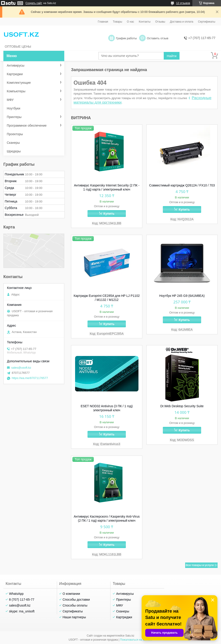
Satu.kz (130, 636)
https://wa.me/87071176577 (30, 378)
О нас (131, 22)
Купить (109, 214)
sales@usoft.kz (21, 368)
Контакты (145, 22)
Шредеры (14, 151)
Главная (103, 22)
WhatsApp (16, 594)
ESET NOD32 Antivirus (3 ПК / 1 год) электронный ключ (107, 408)
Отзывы (160, 22)
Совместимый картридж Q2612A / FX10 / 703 (182, 185)
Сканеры (13, 143)
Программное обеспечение (27, 126)
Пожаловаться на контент (136, 640)
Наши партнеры (74, 617)
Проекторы (15, 134)
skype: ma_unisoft (22, 611)
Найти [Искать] (172, 56)
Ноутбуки (14, 108)
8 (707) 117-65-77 (22, 600)
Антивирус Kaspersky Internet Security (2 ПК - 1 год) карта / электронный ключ (107, 187)
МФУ (10, 100)
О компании (71, 594)
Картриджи (15, 74)
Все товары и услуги (200, 565)
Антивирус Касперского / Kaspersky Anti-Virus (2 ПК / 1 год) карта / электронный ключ (107, 518)
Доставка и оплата (182, 22)
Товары (117, 22)
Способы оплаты (75, 605)
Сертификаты (207, 22)
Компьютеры (16, 91)
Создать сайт (34, 3)
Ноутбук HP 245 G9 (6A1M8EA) (182, 296)
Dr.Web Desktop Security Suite (182, 406)
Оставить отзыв (158, 38)
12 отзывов (183, 3)
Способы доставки (76, 600)
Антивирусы (16, 65)
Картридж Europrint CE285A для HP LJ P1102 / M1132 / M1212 (107, 298)
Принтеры (14, 117)
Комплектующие (19, 83)
